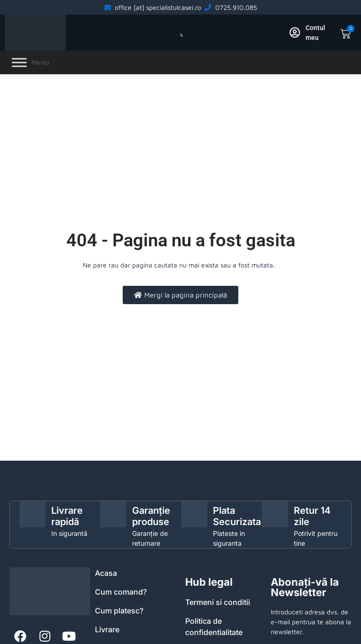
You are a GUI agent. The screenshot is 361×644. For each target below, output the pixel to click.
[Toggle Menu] (19, 63)
